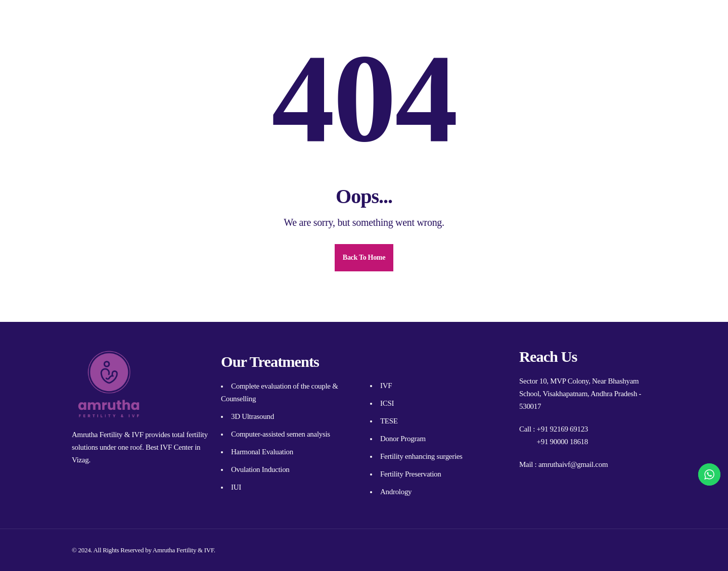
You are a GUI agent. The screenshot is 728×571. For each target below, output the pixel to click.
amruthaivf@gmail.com (573, 464)
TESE (389, 421)
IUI (236, 487)
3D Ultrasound (253, 416)
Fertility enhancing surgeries (421, 456)
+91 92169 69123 (562, 429)
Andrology (396, 492)
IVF (386, 386)
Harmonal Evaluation (262, 452)
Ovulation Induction (260, 469)
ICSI (387, 403)
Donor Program (403, 439)
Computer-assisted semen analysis (281, 434)
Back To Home (364, 257)
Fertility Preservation (411, 474)
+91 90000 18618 (562, 442)
